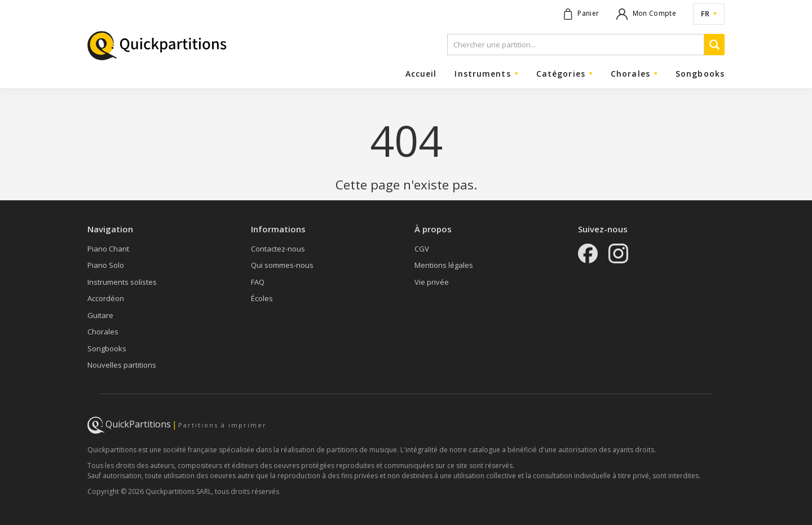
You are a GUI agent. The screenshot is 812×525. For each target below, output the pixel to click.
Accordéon (106, 298)
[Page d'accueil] (158, 47)
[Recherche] (714, 45)
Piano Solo (106, 265)
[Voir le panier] (581, 14)
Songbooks (700, 74)
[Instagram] (618, 255)
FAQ (258, 282)
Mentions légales (444, 265)
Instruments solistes (122, 282)
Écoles (262, 298)
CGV (422, 249)
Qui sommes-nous (282, 265)
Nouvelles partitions (122, 365)
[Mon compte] (646, 14)
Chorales (103, 332)
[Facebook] (588, 255)
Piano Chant (108, 249)
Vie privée (432, 282)
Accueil (421, 74)
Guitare (100, 315)
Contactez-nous (278, 249)
